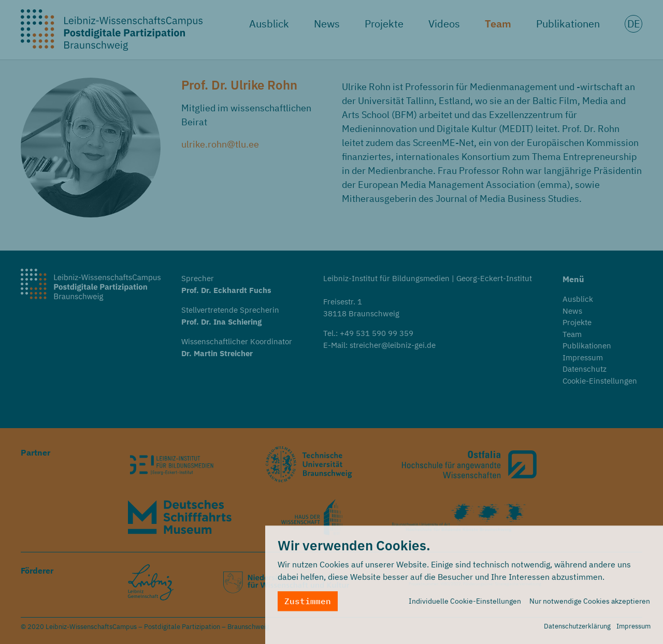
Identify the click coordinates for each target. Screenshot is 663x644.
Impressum (633, 630)
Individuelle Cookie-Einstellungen (465, 605)
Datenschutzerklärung (577, 630)
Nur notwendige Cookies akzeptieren (590, 605)
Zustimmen (308, 605)
